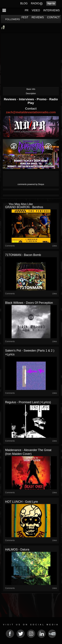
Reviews (10, 99)
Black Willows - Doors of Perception (29, 303)
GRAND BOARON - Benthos (24, 207)
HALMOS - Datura (17, 550)
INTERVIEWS (52, 10)
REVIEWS (38, 17)
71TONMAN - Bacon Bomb (23, 255)
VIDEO (36, 10)
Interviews (27, 99)
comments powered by (31, 184)
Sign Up (51, 3)
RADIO (35, 3)
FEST (25, 17)
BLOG (24, 3)
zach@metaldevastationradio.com (31, 112)
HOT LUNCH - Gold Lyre (21, 502)
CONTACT (53, 17)
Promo (42, 99)
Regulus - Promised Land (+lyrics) (28, 402)
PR (27, 10)
